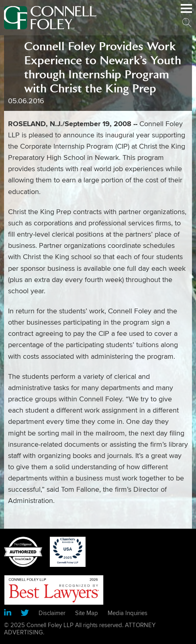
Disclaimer (52, 613)
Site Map (87, 613)
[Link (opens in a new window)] (8, 614)
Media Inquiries (128, 613)
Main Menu (186, 13)
